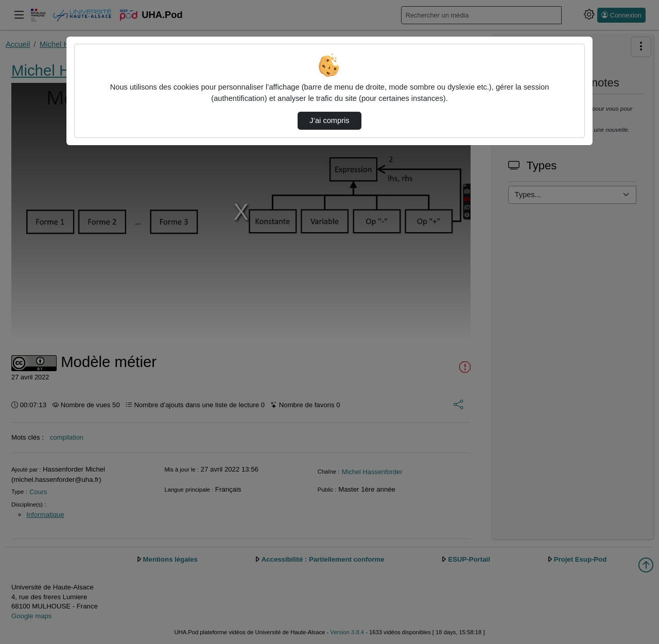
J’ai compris (329, 120)
